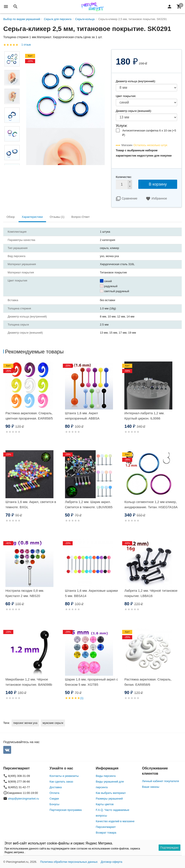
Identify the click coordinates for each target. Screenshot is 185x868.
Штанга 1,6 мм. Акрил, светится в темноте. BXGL (31, 504)
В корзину (158, 184)
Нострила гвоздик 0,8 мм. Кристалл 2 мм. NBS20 (25, 593)
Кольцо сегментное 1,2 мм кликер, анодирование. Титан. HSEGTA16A (151, 504)
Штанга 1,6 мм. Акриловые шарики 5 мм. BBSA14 (92, 593)
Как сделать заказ (61, 782)
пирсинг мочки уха (25, 723)
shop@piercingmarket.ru (24, 799)
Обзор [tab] (11, 217)
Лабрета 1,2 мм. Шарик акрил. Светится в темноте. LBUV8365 (89, 504)
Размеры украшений (109, 799)
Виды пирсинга (106, 776)
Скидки (54, 799)
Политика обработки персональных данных (69, 862)
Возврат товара (106, 833)
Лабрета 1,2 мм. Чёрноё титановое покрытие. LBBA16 (151, 593)
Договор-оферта (112, 862)
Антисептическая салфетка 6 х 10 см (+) (149, 133)
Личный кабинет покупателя (160, 781)
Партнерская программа (66, 810)
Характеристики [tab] (32, 217)
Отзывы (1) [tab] (57, 217)
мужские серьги (53, 723)
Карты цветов (105, 804)
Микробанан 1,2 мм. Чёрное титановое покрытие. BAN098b (29, 682)
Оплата (54, 793)
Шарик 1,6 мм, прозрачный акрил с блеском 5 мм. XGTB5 (92, 682)
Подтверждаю (170, 848)
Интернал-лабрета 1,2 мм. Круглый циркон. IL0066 (144, 416)
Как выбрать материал (111, 793)
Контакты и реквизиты (64, 776)
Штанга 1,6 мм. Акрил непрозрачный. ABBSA (82, 416)
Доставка (56, 787)
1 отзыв (26, 45)
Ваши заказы (151, 787)
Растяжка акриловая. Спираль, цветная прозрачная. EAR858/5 (29, 416)
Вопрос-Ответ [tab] (81, 217)
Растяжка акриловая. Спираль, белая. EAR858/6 (148, 682)
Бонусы (54, 804)
